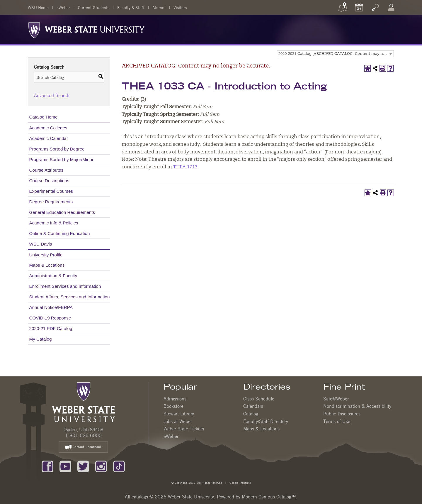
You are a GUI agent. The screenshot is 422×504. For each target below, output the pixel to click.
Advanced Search (52, 95)
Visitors (180, 7)
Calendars (253, 406)
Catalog (251, 414)
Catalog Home (44, 117)
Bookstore (173, 406)
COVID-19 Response (50, 318)
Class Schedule (259, 399)
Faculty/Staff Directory (266, 421)
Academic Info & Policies (54, 223)
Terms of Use (337, 421)
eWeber (63, 7)
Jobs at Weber (178, 421)
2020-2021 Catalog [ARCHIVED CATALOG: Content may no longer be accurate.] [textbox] (336, 54)
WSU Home (38, 7)
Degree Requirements (51, 202)
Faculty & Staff (131, 7)
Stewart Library (179, 414)
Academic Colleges (48, 128)
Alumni (159, 7)
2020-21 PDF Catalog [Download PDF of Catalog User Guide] (51, 328)
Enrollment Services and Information (65, 286)
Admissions (175, 399)
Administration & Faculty (53, 276)
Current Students (94, 7)
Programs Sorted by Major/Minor (61, 159)
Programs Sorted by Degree (57, 149)
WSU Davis (41, 244)
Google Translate (240, 482)
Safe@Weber (336, 399)
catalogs (140, 497)
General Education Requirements (62, 212)
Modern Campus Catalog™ (269, 497)
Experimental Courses (51, 191)
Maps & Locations (47, 265)
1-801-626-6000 (83, 435)
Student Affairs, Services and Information (70, 297)
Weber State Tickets (184, 429)
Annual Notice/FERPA (51, 307)
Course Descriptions (49, 181)
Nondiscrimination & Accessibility (357, 406)
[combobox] (335, 54)
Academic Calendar (49, 138)
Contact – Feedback (83, 447)
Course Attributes (46, 170)
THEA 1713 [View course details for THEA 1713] (185, 167)
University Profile (46, 255)
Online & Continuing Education (60, 233)
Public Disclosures (342, 414)
